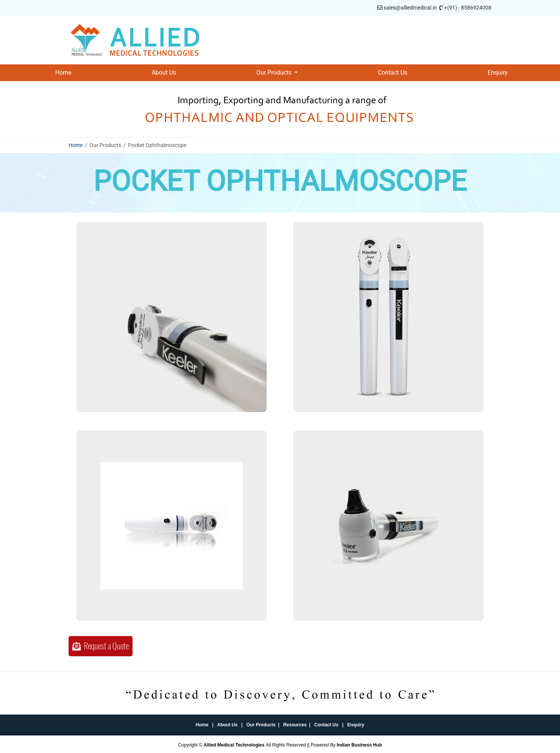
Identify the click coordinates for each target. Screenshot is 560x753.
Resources (295, 725)
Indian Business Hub (359, 745)
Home (63, 73)
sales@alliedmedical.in (410, 8)
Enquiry (498, 73)
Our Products (261, 725)
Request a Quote (101, 646)
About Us (164, 73)
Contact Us (393, 73)
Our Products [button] (275, 73)
